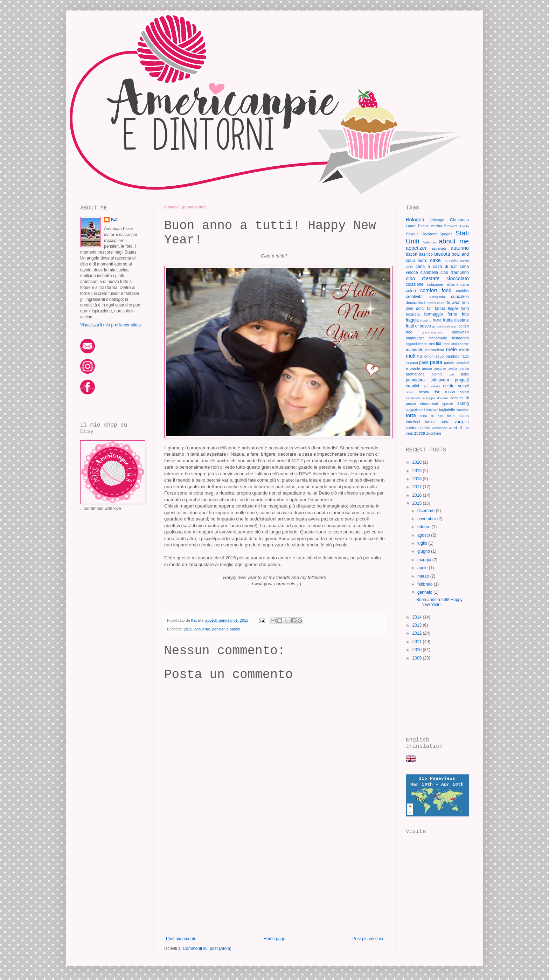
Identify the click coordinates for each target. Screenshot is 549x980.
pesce (427, 368)
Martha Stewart (443, 226)
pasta (436, 362)
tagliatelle (447, 409)
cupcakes (460, 297)
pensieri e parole (226, 629)
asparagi (439, 248)
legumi (411, 344)
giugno (424, 551)
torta (411, 415)
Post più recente (181, 939)
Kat (114, 220)
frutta (437, 320)
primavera (440, 380)
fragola (412, 320)
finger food (458, 309)
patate (449, 363)
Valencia (430, 242)
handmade (438, 338)
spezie (448, 403)
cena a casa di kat (436, 267)
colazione (415, 284)
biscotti (442, 254)
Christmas (459, 220)
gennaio (425, 592)
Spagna (446, 234)
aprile (423, 568)
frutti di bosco (418, 326)
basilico (426, 254)
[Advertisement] (274, 884)
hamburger (415, 338)
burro (423, 261)
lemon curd (426, 344)
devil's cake (435, 303)
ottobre (425, 527)
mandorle (415, 350)
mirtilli (464, 350)
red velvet (431, 386)
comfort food (436, 290)
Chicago (437, 220)
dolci (420, 309)
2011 (418, 642)
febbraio (426, 584)
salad (464, 392)
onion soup (434, 356)
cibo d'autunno (455, 272)
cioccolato (458, 278)
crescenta (437, 297)
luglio (423, 543)
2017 (418, 487)
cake (435, 260)
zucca (420, 433)
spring (463, 403)
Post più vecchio (368, 939)
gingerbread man (445, 326)
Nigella (464, 226)
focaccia (413, 314)
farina (440, 309)
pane (424, 363)
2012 (418, 633)
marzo (424, 576)
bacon (412, 254)
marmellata (435, 350)
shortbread (429, 403)
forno (452, 314)
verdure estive (418, 428)
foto (465, 314)
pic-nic (437, 374)
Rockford (429, 234)
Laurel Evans (417, 226)
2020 (418, 462)
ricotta (424, 392)
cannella (451, 261)
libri (439, 344)
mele (451, 350)
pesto (452, 368)
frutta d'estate (456, 320)
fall (430, 309)
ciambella (429, 272)
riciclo (410, 392)
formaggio (434, 314)
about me (202, 629)
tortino (430, 422)
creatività (414, 297)
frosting (426, 320)
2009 (418, 658)
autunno (460, 248)
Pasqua (412, 234)
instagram (461, 338)
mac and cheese (456, 344)
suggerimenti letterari (422, 410)
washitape (440, 428)
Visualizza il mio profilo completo (110, 325)
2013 (418, 625)
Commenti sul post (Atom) (207, 948)
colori (411, 291)
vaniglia (462, 422)
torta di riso (432, 416)
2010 (418, 650)
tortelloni (413, 422)
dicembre (427, 511)
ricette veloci (456, 386)
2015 (188, 629)
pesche (440, 368)
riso (437, 392)
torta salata (458, 416)
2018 (418, 479)
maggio (425, 560)
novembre (427, 519)
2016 (418, 495)
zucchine (434, 433)
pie (452, 374)
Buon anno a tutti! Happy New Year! (439, 602)
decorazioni (415, 303)
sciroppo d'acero (435, 398)
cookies (462, 291)
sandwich (413, 398)
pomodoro (415, 380)
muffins (414, 356)
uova (445, 422)
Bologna (415, 220)
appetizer (416, 248)
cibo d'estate (423, 278)
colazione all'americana (448, 284)
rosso (450, 392)
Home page (274, 939)
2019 (418, 471)
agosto (424, 535)
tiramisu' (463, 410)
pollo (465, 374)
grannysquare (432, 332)
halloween (460, 332)
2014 (418, 617)
